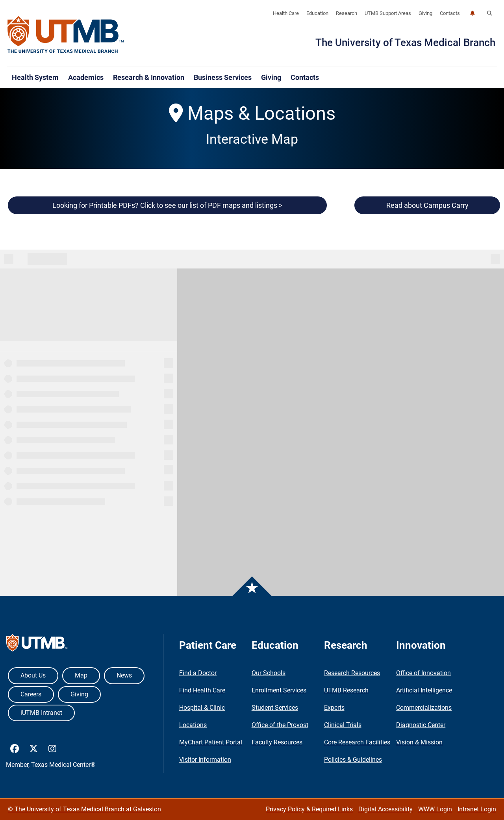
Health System (35, 77)
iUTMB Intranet (41, 713)
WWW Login (435, 809)
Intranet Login (477, 809)
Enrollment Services (279, 690)
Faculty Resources (277, 742)
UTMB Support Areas (388, 13)
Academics (86, 77)
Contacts (450, 13)
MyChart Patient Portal (211, 742)
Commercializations (424, 708)
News (124, 675)
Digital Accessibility (385, 809)
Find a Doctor (198, 673)
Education (317, 13)
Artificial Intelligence (424, 690)
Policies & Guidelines (353, 760)
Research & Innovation (149, 77)
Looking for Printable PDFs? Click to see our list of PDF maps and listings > (167, 205)
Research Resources (352, 673)
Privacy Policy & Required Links (309, 809)
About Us (33, 675)
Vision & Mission (419, 742)
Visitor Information (205, 760)
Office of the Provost (280, 725)
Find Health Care (202, 690)
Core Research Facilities (357, 742)
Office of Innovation (423, 673)
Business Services (223, 77)
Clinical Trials (343, 725)
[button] (489, 13)
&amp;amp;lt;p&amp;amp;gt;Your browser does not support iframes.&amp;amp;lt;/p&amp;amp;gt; (252, 423)
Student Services (275, 708)
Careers (31, 694)
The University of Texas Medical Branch (405, 43)
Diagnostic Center (421, 725)
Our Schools (269, 673)
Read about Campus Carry (427, 205)
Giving (425, 13)
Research (346, 13)
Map (81, 675)
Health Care (286, 13)
